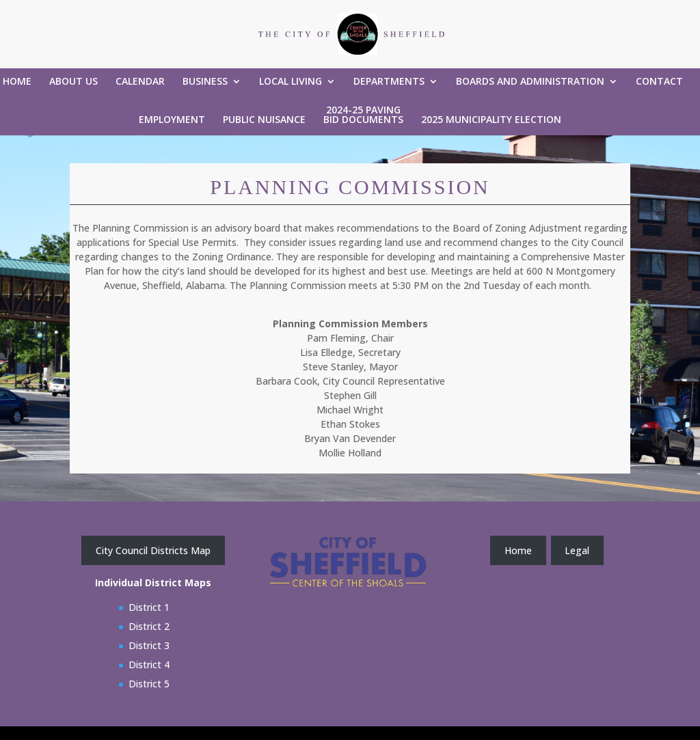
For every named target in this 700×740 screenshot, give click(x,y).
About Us (73, 82)
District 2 (149, 626)
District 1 (149, 607)
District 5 (149, 684)
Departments (389, 82)
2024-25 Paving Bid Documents (363, 115)
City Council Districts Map (153, 550)
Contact (659, 82)
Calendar (140, 82)
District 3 (149, 645)
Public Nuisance (264, 120)
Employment (172, 120)
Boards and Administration (530, 82)
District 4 (149, 664)
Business (205, 82)
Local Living (291, 82)
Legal (577, 550)
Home (17, 82)
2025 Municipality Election (491, 120)
